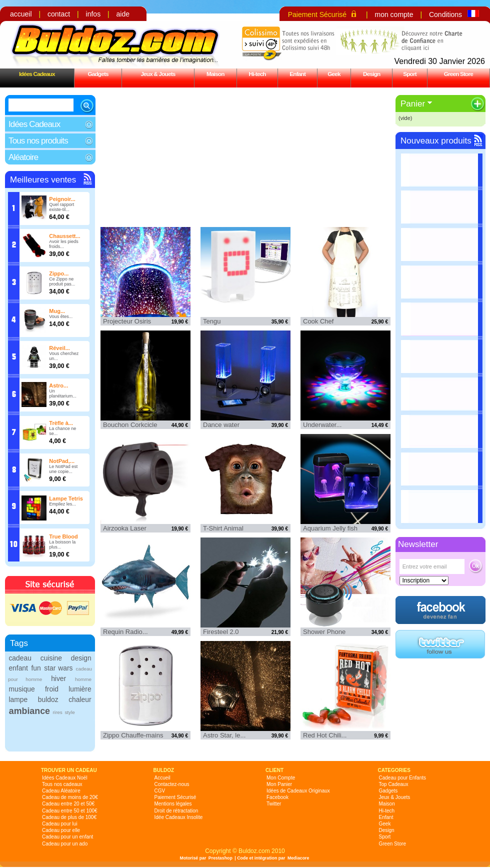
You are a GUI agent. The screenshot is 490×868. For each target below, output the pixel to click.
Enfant (297, 74)
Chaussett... (64, 236)
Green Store (458, 74)
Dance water (221, 425)
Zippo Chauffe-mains (133, 735)
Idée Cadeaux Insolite (179, 817)
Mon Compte (281, 778)
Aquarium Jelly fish (330, 528)
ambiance (29, 711)
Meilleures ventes (43, 180)
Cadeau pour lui (60, 824)
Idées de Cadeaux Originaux (298, 791)
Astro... (58, 385)
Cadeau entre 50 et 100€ (70, 811)
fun (36, 668)
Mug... (57, 311)
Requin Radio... (125, 632)
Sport (410, 74)
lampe (18, 699)
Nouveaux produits (436, 141)
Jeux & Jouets (158, 74)
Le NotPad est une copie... (63, 469)
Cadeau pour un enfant (67, 837)
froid (52, 689)
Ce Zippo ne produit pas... (62, 281)
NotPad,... (62, 461)
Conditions (445, 14)
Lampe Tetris (66, 498)
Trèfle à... (61, 423)
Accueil (162, 778)
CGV (160, 791)
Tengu (212, 321)
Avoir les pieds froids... (63, 244)
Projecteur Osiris (127, 321)
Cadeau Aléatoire (61, 791)
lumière (80, 689)
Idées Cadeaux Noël (65, 778)
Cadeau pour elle (61, 830)
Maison (215, 74)
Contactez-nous (172, 784)
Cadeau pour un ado (65, 844)
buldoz (48, 699)
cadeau (20, 658)
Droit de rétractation (176, 811)
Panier (413, 104)
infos (93, 14)
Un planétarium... (63, 393)
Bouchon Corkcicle (130, 425)
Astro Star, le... (224, 735)
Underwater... (322, 425)
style (69, 712)
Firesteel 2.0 (221, 632)
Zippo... (59, 273)
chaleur (80, 699)
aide (123, 14)
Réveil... (59, 348)
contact (59, 14)
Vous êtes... (61, 316)
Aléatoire (23, 157)
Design (371, 74)
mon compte (394, 14)
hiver (58, 678)
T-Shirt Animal (223, 528)
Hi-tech (257, 74)
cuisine (51, 658)
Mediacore (298, 858)
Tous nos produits (38, 141)
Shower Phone (324, 632)
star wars (58, 668)
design (81, 658)
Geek (334, 74)
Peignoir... (62, 199)
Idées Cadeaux (37, 74)
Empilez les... (62, 504)
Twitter (274, 804)
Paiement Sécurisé (317, 14)
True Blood (63, 536)
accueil (21, 14)
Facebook (277, 797)
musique (21, 689)
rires (57, 712)
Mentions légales (173, 804)
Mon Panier (279, 784)
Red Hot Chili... (325, 735)
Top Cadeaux (394, 784)
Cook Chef (318, 321)
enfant (18, 668)
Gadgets (98, 74)
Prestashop (220, 858)
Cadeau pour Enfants (403, 778)
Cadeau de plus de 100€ (69, 817)
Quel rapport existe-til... (61, 207)
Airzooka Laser (125, 528)
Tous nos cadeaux (62, 784)
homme (83, 679)
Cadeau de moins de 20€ (70, 797)
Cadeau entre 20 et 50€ (68, 804)
